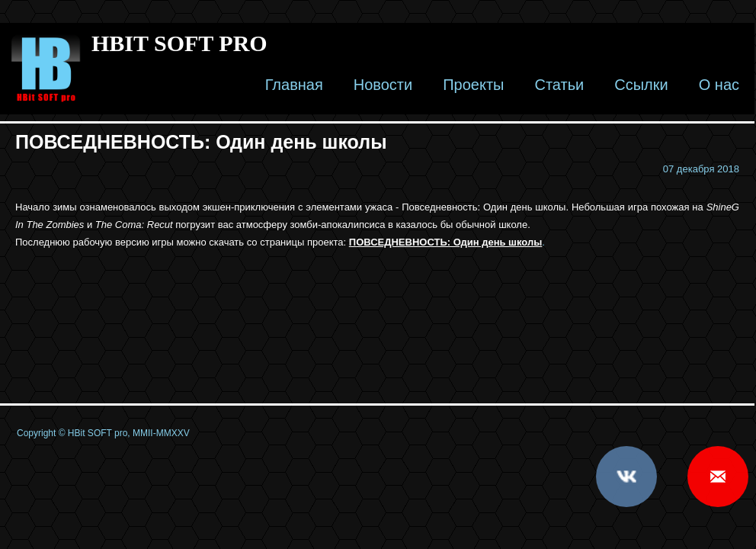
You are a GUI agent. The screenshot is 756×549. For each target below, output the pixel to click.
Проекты (473, 85)
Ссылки (641, 85)
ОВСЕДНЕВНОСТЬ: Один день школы (449, 242)
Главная (294, 85)
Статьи (559, 85)
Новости (383, 85)
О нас (719, 85)
